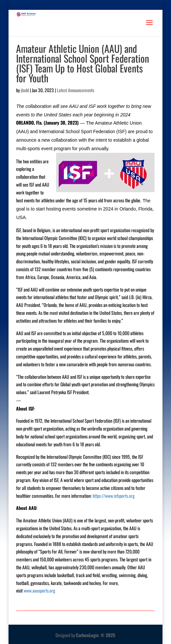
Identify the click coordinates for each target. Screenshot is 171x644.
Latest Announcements (75, 90)
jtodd (25, 90)
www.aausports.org (39, 590)
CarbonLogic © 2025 (96, 635)
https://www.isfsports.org (114, 496)
